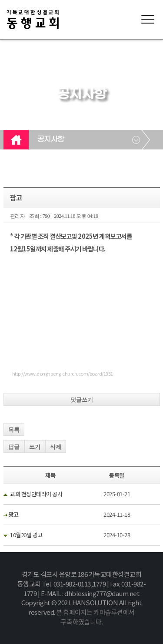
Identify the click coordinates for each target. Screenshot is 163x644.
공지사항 (51, 139)
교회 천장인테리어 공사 (36, 494)
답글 (14, 447)
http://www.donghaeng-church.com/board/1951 (63, 373)
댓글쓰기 (82, 400)
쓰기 (35, 447)
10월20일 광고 (26, 535)
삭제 (56, 447)
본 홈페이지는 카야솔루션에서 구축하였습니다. (95, 617)
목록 (14, 430)
